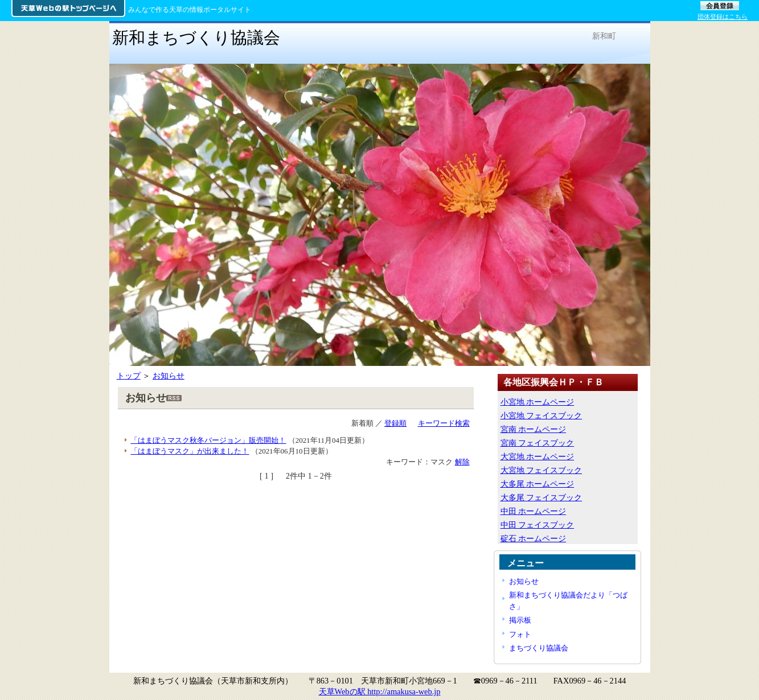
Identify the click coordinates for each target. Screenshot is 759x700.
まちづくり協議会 (539, 648)
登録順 (395, 423)
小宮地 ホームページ (538, 402)
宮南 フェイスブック (538, 443)
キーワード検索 (444, 423)
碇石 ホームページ (534, 538)
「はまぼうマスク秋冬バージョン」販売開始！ (208, 440)
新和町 (604, 36)
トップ (129, 376)
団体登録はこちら (723, 17)
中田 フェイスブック (538, 525)
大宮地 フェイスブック (541, 470)
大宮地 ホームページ (538, 456)
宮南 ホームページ (534, 429)
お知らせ (169, 376)
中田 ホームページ (534, 511)
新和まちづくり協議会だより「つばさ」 (568, 600)
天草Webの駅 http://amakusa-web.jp (380, 691)
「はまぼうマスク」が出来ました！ (190, 451)
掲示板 (520, 620)
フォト (520, 634)
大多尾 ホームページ (538, 484)
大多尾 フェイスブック (541, 497)
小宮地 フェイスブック (541, 415)
